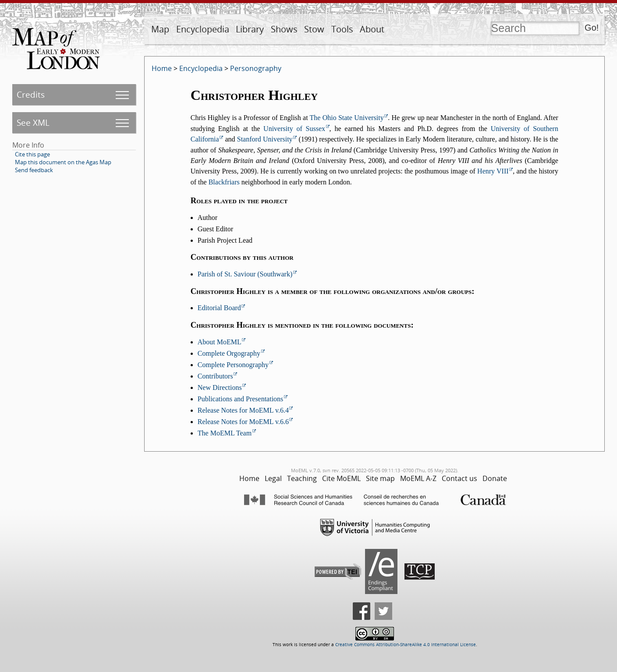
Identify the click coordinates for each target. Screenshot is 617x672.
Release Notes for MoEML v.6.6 (243, 422)
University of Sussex (294, 129)
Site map (380, 478)
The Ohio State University (347, 118)
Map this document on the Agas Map (63, 162)
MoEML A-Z (418, 478)
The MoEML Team (225, 433)
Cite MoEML (341, 478)
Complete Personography (233, 365)
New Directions (220, 387)
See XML (33, 122)
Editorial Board (219, 308)
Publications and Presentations (241, 399)
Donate (495, 478)
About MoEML (220, 342)
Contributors (215, 376)
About (372, 29)
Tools (342, 29)
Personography (256, 68)
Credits (31, 94)
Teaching (302, 478)
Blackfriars (224, 182)
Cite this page (32, 154)
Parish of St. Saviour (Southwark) (245, 274)
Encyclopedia (203, 29)
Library (250, 29)
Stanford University (265, 139)
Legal (273, 478)
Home (162, 68)
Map (160, 29)
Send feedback (34, 170)
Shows (284, 29)
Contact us (459, 478)
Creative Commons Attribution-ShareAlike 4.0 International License (406, 645)
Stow (314, 29)
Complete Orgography (229, 353)
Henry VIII (493, 171)
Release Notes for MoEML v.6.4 (243, 410)
